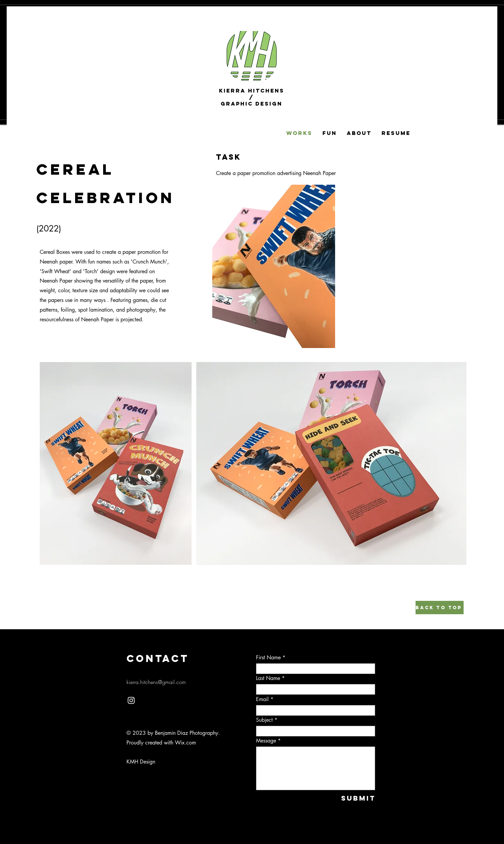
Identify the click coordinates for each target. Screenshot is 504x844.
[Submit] (353, 798)
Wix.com (185, 743)
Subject (264, 720)
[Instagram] (131, 700)
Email (262, 699)
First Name (268, 658)
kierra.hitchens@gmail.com (156, 682)
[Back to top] (440, 608)
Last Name (268, 678)
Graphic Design (251, 104)
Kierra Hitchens (252, 91)
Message (266, 741)
